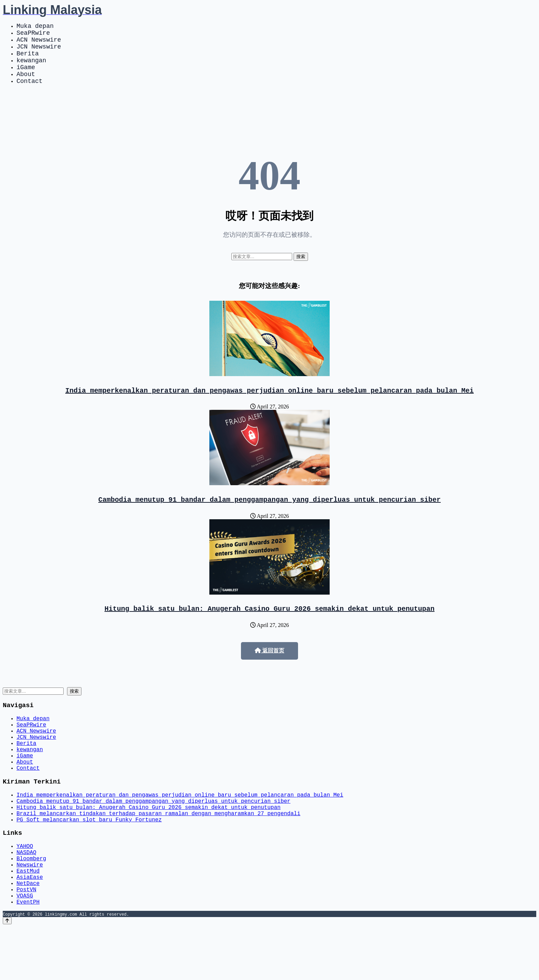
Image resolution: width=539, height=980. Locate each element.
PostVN (26, 939)
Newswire (30, 909)
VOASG (25, 947)
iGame (26, 76)
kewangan (31, 68)
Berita (28, 60)
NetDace (28, 932)
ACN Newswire (39, 43)
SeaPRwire (33, 35)
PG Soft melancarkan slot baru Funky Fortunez (89, 857)
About (26, 85)
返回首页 (269, 667)
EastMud (28, 917)
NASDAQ (26, 894)
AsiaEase (30, 924)
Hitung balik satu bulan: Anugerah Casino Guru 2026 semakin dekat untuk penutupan (269, 625)
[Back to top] (7, 974)
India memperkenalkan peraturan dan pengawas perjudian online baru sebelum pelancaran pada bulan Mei (269, 404)
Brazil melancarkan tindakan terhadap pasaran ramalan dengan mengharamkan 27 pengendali (158, 850)
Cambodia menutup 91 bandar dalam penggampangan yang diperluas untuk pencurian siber (269, 514)
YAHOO (25, 886)
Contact (30, 93)
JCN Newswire (39, 52)
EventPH (28, 955)
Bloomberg (31, 902)
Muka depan (35, 27)
